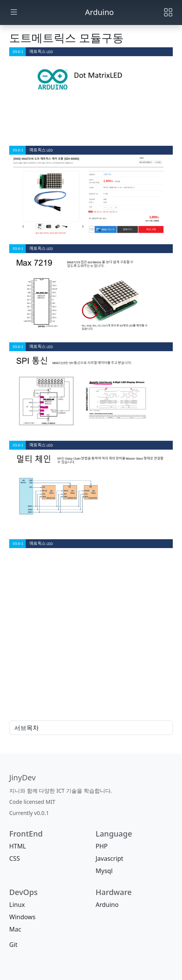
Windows (22, 917)
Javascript (109, 858)
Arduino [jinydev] (100, 12)
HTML (18, 846)
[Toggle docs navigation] (14, 12)
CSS (15, 858)
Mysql (104, 871)
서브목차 (91, 728)
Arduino (107, 905)
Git (13, 945)
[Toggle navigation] (168, 12)
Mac (15, 929)
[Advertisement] (91, 685)
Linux (17, 905)
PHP (102, 846)
